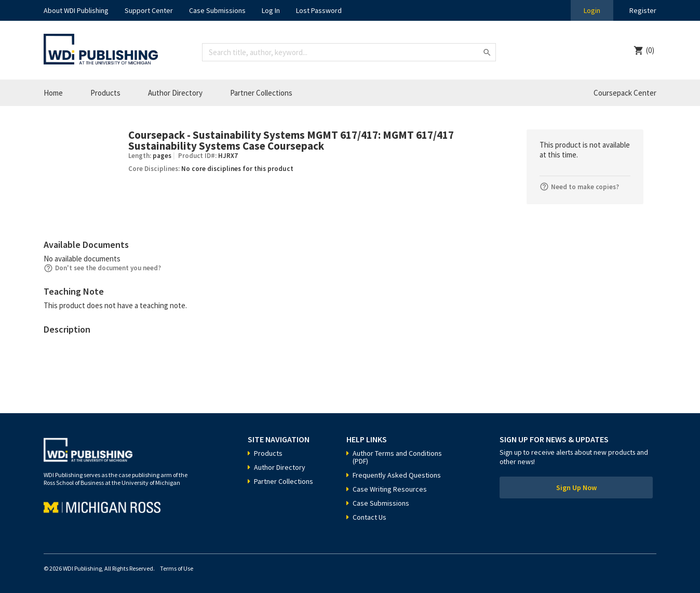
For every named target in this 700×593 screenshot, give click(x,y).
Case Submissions (217, 10)
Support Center (149, 10)
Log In (271, 10)
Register (643, 10)
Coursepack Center (625, 93)
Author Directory (175, 93)
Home (53, 93)
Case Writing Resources (390, 489)
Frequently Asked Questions (397, 475)
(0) (650, 50)
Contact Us (369, 517)
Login (592, 10)
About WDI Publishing (76, 10)
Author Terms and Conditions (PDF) (397, 457)
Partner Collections (261, 93)
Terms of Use (177, 568)
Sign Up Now (576, 487)
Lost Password (319, 10)
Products (105, 93)
